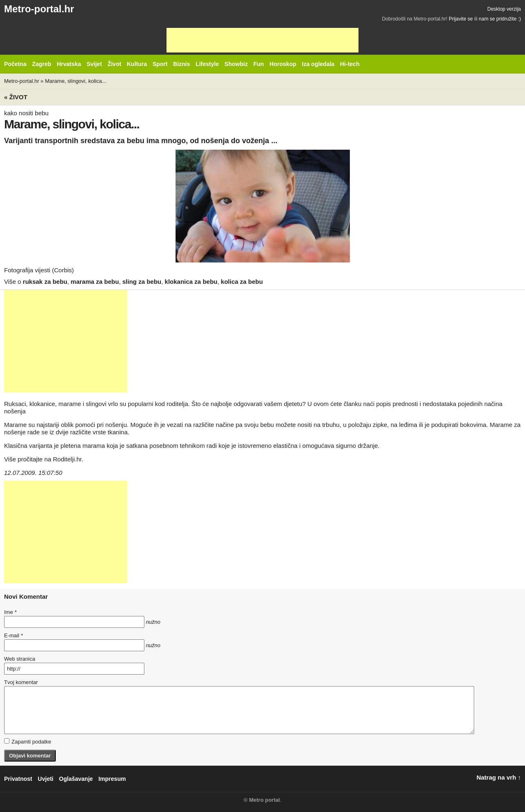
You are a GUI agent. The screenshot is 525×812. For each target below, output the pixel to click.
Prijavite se (461, 19)
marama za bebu (95, 282)
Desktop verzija (504, 9)
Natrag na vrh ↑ (499, 777)
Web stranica (20, 659)
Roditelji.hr (67, 459)
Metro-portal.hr (39, 9)
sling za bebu (142, 282)
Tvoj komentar (21, 682)
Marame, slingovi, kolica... (76, 81)
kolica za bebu (242, 282)
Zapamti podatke (28, 741)
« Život (16, 97)
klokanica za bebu (191, 282)
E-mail (14, 635)
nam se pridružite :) (500, 19)
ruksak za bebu (45, 282)
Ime (10, 612)
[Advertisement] (262, 40)
